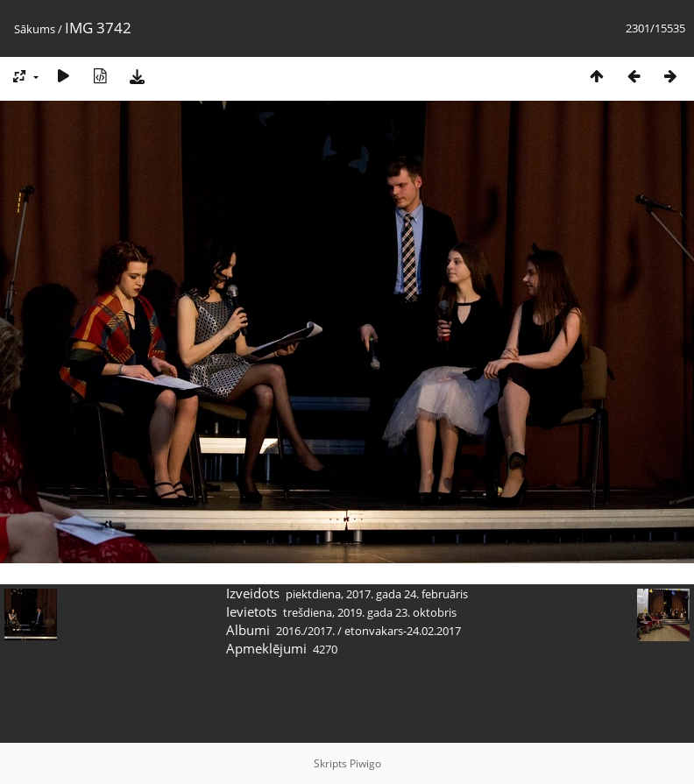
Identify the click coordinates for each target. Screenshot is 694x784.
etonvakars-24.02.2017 (403, 631)
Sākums (35, 29)
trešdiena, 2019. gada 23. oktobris (370, 612)
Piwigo (365, 763)
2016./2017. (305, 631)
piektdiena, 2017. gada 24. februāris (377, 594)
